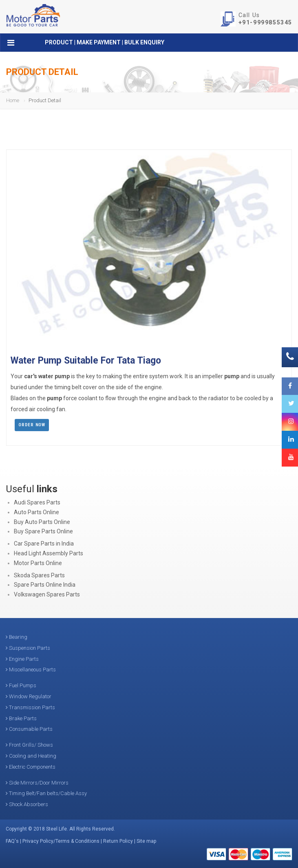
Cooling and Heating (31, 756)
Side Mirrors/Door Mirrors (37, 783)
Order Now (32, 425)
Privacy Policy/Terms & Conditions (61, 841)
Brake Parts (21, 718)
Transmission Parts (30, 707)
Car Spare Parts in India (44, 544)
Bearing (17, 637)
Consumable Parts (29, 729)
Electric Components (31, 767)
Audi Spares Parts (37, 502)
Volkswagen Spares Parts (47, 594)
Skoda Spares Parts (39, 575)
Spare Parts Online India (45, 585)
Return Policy (118, 841)
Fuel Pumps (21, 685)
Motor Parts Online (38, 563)
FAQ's (12, 841)
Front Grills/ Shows (29, 745)
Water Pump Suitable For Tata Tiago (86, 361)
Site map (146, 841)
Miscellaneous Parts (31, 670)
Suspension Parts (28, 648)
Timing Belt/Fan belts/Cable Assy (46, 793)
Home (13, 100)
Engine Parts (22, 659)
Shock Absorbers (27, 804)
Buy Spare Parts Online (43, 531)
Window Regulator (29, 696)
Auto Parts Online (36, 512)
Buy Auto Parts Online (42, 522)
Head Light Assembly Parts (49, 553)
